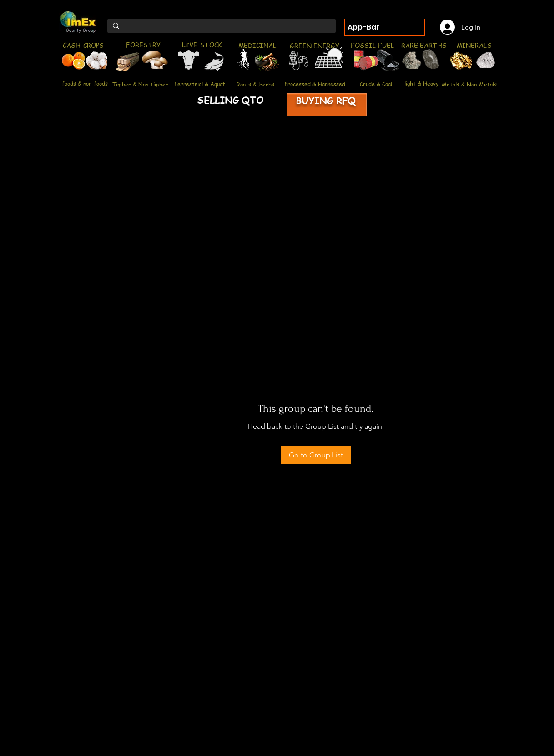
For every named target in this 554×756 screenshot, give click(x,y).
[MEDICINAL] (257, 45)
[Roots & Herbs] (255, 84)
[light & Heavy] (421, 83)
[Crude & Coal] (376, 84)
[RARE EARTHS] (424, 45)
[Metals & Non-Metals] (469, 84)
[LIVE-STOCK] (202, 45)
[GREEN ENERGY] (315, 46)
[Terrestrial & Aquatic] (201, 84)
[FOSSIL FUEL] (372, 45)
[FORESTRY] (143, 45)
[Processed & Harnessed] (315, 84)
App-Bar (363, 27)
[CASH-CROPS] (83, 45)
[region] (70, 62)
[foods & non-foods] (85, 84)
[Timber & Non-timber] (140, 84)
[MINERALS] (474, 45)
